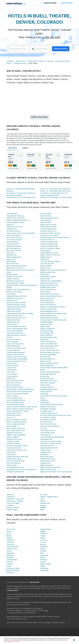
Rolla (42, 553)
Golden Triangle (12, 510)
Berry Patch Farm (12, 263)
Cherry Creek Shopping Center (17, 329)
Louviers (43, 542)
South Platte (44, 394)
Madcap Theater (46, 266)
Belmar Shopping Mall (14, 257)
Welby (42, 510)
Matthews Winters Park (48, 272)
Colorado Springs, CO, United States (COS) (21, 197)
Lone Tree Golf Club (47, 263)
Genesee (10, 562)
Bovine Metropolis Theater (16, 283)
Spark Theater (45, 402)
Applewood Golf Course (15, 227)
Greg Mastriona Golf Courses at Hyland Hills (21, 470)
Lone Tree (44, 540)
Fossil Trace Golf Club (14, 448)
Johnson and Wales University (50, 233)
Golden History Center (14, 459)
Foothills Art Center (13, 441)
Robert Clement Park (47, 365)
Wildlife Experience (47, 465)
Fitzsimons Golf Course (14, 439)
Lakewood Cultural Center (49, 244)
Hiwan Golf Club (46, 216)
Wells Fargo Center (47, 457)
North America (21, 61)
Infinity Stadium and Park (48, 227)
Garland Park (11, 452)
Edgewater (10, 553)
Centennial (10, 542)
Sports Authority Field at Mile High (51, 404)
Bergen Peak (11, 259)
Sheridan (43, 505)
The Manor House (46, 422)
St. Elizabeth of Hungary (48, 409)
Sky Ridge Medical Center (49, 389)
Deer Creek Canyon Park (15, 381)
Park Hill (43, 501)
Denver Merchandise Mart (15, 402)
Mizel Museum (45, 292)
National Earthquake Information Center (53, 313)
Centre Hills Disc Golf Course (16, 318)
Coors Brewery (12, 370)
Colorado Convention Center (16, 348)
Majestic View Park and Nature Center (53, 270)
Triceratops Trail (46, 435)
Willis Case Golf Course (48, 470)
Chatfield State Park (13, 322)
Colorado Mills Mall (13, 350)
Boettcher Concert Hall (14, 277)
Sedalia (43, 557)
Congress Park (12, 368)
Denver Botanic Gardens (15, 387)
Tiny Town (44, 428)
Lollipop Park (45, 259)
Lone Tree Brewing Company (50, 261)
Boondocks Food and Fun (15, 281)
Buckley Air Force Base (14, 292)
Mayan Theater (45, 279)
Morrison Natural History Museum (51, 296)
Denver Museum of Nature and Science (20, 409)
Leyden (43, 536)
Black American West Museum (17, 266)
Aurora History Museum (14, 240)
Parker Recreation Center (49, 337)
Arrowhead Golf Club (14, 231)
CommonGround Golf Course (16, 361)
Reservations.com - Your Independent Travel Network (24, 608)
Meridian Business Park (48, 287)
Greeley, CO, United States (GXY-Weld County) (56, 197)
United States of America (36, 61)
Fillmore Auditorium (13, 437)
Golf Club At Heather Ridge (16, 461)
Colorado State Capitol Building (17, 359)
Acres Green (11, 529)
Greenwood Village (13, 568)
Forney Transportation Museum (17, 446)
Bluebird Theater (12, 274)
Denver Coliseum (12, 396)
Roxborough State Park (48, 374)
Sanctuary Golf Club (47, 387)
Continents (10, 61)
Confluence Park (12, 365)
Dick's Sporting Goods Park (16, 424)
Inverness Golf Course (48, 231)
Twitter (35, 622)
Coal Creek (10, 544)
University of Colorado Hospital (51, 441)
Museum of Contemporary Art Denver (53, 307)
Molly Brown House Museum (50, 294)
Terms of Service (15, 642)
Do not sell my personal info (17, 619)
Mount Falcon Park (46, 300)
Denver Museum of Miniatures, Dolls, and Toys (22, 407)
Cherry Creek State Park (15, 331)
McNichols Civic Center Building (51, 281)
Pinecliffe (43, 551)
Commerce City (12, 549)
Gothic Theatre (12, 465)
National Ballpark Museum (49, 311)
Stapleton (43, 508)
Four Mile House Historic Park (17, 450)
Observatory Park (46, 324)
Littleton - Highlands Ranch (49, 497)
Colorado (50, 61)
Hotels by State (41, 616)
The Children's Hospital (48, 417)
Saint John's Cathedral (48, 383)
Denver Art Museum (13, 385)
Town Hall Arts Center (48, 433)
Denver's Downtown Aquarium (17, 422)
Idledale (43, 531)
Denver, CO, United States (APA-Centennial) (55, 189)
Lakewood (44, 534)
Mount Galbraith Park (47, 303)
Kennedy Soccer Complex (49, 235)
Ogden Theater (45, 326)
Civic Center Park (12, 342)
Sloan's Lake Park (46, 391)
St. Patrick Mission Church (49, 413)
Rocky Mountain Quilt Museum (50, 372)
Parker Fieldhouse (46, 335)
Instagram (48, 622)
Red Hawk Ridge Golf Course (50, 352)
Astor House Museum (14, 235)
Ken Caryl (44, 495)
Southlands (44, 400)
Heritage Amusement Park (15, 472)
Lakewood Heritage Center (49, 246)
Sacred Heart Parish (47, 378)
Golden (9, 566)
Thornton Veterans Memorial (50, 426)
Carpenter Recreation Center (16, 307)
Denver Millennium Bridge (15, 404)
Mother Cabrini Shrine (47, 298)
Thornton (43, 562)
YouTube (41, 622)
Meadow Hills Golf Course (49, 283)
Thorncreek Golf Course (48, 424)
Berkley (9, 536)
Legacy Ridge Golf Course (49, 253)
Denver (9, 63)
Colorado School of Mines (15, 355)
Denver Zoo (11, 417)
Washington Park (46, 452)
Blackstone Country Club (15, 268)
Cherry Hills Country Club (15, 333)
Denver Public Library (14, 413)
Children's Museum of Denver (16, 335)
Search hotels (61, 49)
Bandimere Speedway (14, 246)
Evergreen (10, 557)
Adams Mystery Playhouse (15, 216)
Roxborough (44, 555)
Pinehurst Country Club (48, 342)
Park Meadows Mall (47, 333)
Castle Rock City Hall (14, 311)
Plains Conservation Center (49, 346)
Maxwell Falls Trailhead (48, 277)
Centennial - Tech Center (15, 499)
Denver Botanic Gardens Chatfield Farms (20, 389)
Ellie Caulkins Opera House (16, 430)
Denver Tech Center (14, 415)
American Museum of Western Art (18, 220)
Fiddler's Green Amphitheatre (16, 435)
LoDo (42, 499)
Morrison (43, 544)
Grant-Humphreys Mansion (15, 467)
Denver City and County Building (17, 394)
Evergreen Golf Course (14, 433)
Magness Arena (45, 268)
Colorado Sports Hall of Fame (17, 357)
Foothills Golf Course (14, 443)
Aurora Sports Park (13, 244)
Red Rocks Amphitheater (48, 355)
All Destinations (29, 616)
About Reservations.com (15, 616)
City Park (10, 337)
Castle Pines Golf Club (14, 309)
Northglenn (44, 547)
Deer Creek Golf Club (14, 383)
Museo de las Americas (48, 305)
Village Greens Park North (49, 448)
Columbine (10, 505)
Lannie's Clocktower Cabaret (50, 248)
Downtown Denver (20, 63)
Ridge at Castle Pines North (49, 363)
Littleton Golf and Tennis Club (50, 255)
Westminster (44, 568)
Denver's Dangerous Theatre (16, 420)
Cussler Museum (12, 376)
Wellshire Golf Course (48, 459)
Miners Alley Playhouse (48, 290)
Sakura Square (45, 385)
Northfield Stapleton (47, 322)
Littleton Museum (46, 257)
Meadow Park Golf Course (49, 285)
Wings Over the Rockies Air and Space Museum (56, 472)
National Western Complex (49, 318)
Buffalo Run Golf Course (15, 298)
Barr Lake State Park (14, 248)
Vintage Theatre (46, 450)
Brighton (9, 538)
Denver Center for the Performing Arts (19, 391)
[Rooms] (40, 49)
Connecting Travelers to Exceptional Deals (22, 613)
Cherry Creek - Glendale (15, 501)
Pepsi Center (45, 339)
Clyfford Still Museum (13, 346)
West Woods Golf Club (48, 461)
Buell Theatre (11, 294)
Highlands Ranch (46, 529)
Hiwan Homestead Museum (49, 218)
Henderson (10, 573)
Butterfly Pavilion (12, 300)
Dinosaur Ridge (12, 426)
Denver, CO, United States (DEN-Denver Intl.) (55, 191)
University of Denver (47, 446)
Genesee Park (11, 454)
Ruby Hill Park (45, 376)
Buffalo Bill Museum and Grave (17, 296)
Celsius (25, 148)
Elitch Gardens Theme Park (16, 428)
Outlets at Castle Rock (48, 329)
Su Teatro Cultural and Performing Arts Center (56, 415)
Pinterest (62, 622)
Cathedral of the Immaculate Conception (20, 313)
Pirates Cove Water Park (49, 344)
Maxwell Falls (45, 274)
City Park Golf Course (14, 339)
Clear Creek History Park (15, 344)
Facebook (28, 622)
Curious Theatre (12, 374)
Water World (44, 454)
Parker (42, 549)
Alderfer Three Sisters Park (16, 218)
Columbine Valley (12, 547)
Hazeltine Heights (12, 570)
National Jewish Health (48, 316)
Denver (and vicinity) (62, 61)
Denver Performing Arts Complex (18, 411)
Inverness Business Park (48, 229)
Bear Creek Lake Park (14, 250)
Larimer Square (45, 250)
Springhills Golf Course (48, 407)
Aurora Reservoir (12, 242)
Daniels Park (11, 378)
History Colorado (46, 214)
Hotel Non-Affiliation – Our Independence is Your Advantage (28, 610)
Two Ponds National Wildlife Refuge (52, 437)
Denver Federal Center (14, 398)
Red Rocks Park (46, 357)
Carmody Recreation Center (16, 305)
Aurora (9, 534)
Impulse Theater (46, 222)
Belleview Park (12, 255)
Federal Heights (12, 560)
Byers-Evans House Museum (16, 303)
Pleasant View (45, 503)
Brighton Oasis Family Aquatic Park (18, 290)
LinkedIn (55, 622)
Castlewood (11, 497)
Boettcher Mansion (13, 279)
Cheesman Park (12, 324)
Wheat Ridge (44, 570)
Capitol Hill (10, 495)
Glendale (10, 564)
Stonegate (44, 560)
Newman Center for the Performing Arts (53, 320)
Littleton (43, 538)
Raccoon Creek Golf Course (50, 350)
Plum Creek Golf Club (47, 348)
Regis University (46, 361)
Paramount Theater (47, 331)
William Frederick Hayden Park (50, 467)
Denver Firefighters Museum (16, 400)
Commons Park (12, 363)
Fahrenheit (13, 148)
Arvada (9, 531)
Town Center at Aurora (48, 430)
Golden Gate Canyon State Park (17, 457)
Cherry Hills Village (13, 503)
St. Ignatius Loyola (46, 411)
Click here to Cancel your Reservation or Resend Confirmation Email (29, 602)
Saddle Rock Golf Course (49, 381)
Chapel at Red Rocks (14, 320)
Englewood (10, 555)
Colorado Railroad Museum (16, 352)
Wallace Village (45, 564)
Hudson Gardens (46, 220)
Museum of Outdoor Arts (48, 309)
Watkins (43, 566)
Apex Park (10, 224)
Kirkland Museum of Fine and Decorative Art (55, 237)
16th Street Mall (12, 214)
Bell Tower (10, 253)
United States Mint (46, 439)
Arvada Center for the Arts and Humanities (21, 233)
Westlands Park (45, 463)
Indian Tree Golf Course (48, 224)
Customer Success (54, 616)
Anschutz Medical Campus (15, 222)
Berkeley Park (11, 261)
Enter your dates (39, 117)
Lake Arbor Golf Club (47, 240)
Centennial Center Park (14, 316)
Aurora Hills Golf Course (15, 237)
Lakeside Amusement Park (49, 242)
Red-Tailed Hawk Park (48, 359)
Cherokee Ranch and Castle (16, 326)
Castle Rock (11, 540)
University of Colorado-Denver (51, 443)
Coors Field (10, 372)
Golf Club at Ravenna (14, 463)
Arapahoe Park (12, 229)
